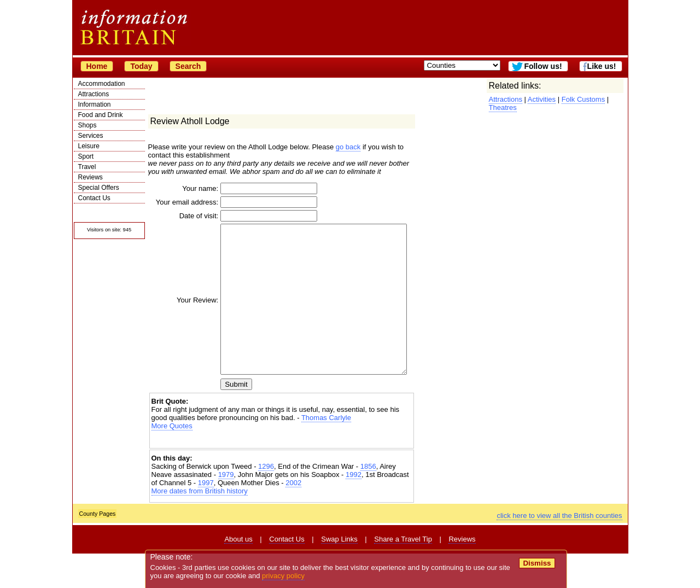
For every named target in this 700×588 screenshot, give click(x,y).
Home (97, 66)
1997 (206, 517)
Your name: (184, 188)
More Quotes (172, 460)
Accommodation (102, 84)
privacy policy (284, 576)
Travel (87, 167)
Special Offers (99, 188)
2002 (293, 517)
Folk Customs (583, 99)
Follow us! (543, 66)
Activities (542, 99)
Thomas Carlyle (326, 452)
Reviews (91, 177)
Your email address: (186, 205)
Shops (87, 125)
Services (91, 136)
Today (141, 66)
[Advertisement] (282, 474)
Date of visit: (183, 221)
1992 (354, 509)
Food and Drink (101, 115)
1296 (266, 501)
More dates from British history (200, 525)
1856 (368, 501)
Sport (86, 156)
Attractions (94, 94)
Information (95, 104)
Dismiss (537, 563)
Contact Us (94, 198)
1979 (226, 509)
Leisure (89, 146)
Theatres (503, 107)
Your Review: (182, 320)
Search (188, 66)
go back (348, 147)
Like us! (602, 66)
